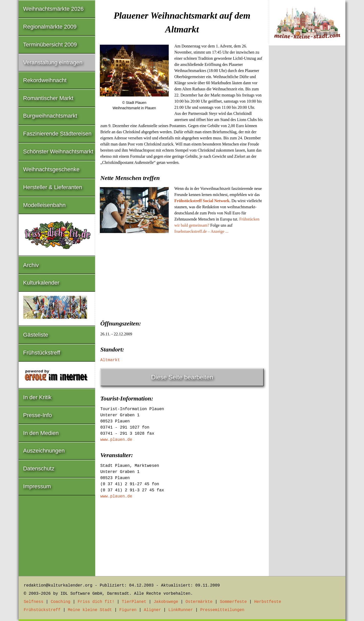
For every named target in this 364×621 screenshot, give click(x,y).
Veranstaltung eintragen (53, 62)
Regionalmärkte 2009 (50, 27)
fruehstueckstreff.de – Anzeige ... (201, 231)
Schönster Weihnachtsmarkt (58, 151)
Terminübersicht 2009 (50, 45)
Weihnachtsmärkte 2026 (53, 9)
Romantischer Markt (48, 98)
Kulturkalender (41, 283)
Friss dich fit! (96, 602)
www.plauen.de (116, 440)
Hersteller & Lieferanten (53, 187)
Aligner (153, 610)
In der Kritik (37, 397)
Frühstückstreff (42, 353)
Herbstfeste (268, 602)
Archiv (31, 265)
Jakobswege (166, 602)
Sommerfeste (233, 602)
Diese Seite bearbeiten (182, 377)
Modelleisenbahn (44, 205)
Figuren (128, 610)
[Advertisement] (182, 275)
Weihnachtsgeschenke (51, 169)
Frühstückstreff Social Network (202, 201)
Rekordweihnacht (45, 80)
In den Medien (41, 433)
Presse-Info (38, 415)
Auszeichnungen (44, 451)
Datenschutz (39, 468)
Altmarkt (110, 360)
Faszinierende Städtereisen (57, 134)
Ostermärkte (199, 602)
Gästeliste (36, 335)
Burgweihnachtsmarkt (50, 116)
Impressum (37, 486)
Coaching (61, 602)
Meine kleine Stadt (90, 610)
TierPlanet (134, 602)
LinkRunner (181, 610)
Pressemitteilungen (222, 610)
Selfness (34, 602)
